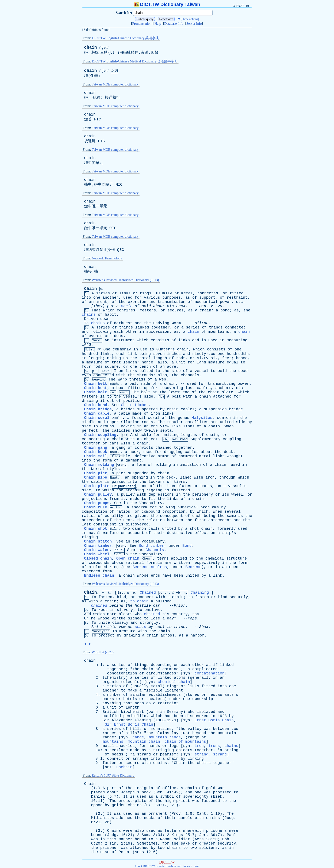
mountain (227, 733)
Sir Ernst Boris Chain (129, 725)
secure (132, 763)
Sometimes (147, 843)
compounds (99, 563)
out (111, 401)
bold (222, 371)
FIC (98, 119)
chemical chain (174, 682)
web (163, 379)
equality (114, 516)
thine (180, 627)
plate (227, 392)
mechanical (206, 302)
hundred (90, 354)
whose (117, 563)
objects (184, 750)
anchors (223, 388)
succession (158, 332)
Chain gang (96, 448)
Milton (201, 323)
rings (146, 293)
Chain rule (96, 507)
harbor (197, 635)
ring (114, 567)
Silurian (130, 422)
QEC (121, 250)
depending (161, 665)
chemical (215, 558)
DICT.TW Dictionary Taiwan (167, 4)
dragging (173, 452)
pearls (167, 754)
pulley (128, 495)
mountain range (165, 737)
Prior (180, 606)
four (86, 367)
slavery (125, 610)
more (112, 614)
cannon (139, 529)
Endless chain (99, 576)
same (231, 516)
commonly (122, 349)
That (96, 310)
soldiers (208, 848)
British (111, 712)
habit (111, 315)
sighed (135, 618)
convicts (144, 448)
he (93, 618)
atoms (180, 678)
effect (201, 533)
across (168, 635)
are (214, 422)
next (128, 520)
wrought (235, 456)
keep (103, 610)
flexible (121, 456)
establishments (165, 695)
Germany (175, 712)
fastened (181, 490)
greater (207, 843)
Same (132, 550)
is (204, 340)
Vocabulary (151, 503)
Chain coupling (100, 435)
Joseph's (130, 792)
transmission (172, 302)
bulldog (164, 601)
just (185, 733)
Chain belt (96, 384)
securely (239, 597)
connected (208, 293)
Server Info (194, 24)
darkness (123, 323)
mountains (219, 332)
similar (138, 695)
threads (137, 379)
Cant (201, 814)
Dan (203, 306)
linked (142, 327)
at (155, 392)
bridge (128, 409)
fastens (90, 396)
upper (113, 422)
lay (175, 733)
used (128, 298)
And (88, 614)
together (161, 327)
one (97, 298)
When (229, 426)
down (105, 319)
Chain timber (135, 405)
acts (139, 703)
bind (121, 597)
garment (134, 460)
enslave (153, 610)
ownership (203, 699)
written (182, 563)
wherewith (193, 831)
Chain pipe (96, 477)
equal (233, 362)
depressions (161, 495)
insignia (144, 788)
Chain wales (97, 550)
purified (112, 716)
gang (121, 448)
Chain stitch (98, 541)
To (86, 323)
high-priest (177, 801)
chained (164, 448)
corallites (197, 422)
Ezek (218, 797)
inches (174, 354)
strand (144, 754)
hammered (188, 456)
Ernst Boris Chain (214, 720)
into (86, 298)
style (113, 469)
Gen (159, 792)
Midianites (102, 818)
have (167, 576)
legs (174, 746)
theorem (140, 507)
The (112, 379)
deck (228, 452)
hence (242, 358)
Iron (119, 371)
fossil (139, 418)
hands (154, 746)
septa (166, 431)
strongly (149, 623)
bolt (146, 392)
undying (161, 323)
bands (206, 486)
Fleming (143, 720)
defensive (145, 456)
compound (151, 512)
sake (185, 843)
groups (107, 426)
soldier (182, 839)
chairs (204, 763)
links (125, 293)
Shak (204, 627)
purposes (171, 298)
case (105, 852)
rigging (154, 490)
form (107, 460)
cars (114, 443)
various (152, 298)
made (146, 384)
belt (134, 384)
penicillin (135, 716)
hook (134, 452)
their (159, 533)
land (86, 344)
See (115, 405)
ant (108, 767)
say (196, 614)
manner (126, 839)
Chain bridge (98, 409)
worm (176, 323)
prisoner (109, 848)
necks (150, 818)
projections (94, 499)
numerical (188, 507)
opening (140, 477)
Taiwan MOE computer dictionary (115, 84)
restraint (237, 298)
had (168, 716)
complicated (205, 669)
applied (179, 558)
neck (181, 306)
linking (196, 759)
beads (117, 754)
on (219, 486)
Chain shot (96, 529)
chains (89, 315)
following (101, 332)
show (137, 431)
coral (154, 418)
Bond (187, 546)
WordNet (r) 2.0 (103, 652)
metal (187, 293)
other (131, 332)
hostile (143, 606)
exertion (137, 302)
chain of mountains (185, 742)
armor (164, 456)
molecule (130, 682)
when (218, 512)
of (115, 293)
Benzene (193, 567)
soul (160, 627)
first (200, 520)
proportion (174, 512)
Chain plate (97, 486)
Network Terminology (107, 258)
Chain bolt (96, 392)
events (96, 336)
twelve (151, 431)
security (227, 843)
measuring (237, 340)
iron (155, 414)
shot (194, 529)
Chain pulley (98, 495)
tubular (175, 422)
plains (162, 733)
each (119, 332)
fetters (148, 310)
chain (91, 47)
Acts (199, 839)
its (226, 495)
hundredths (238, 354)
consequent (171, 516)
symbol (167, 797)
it (102, 396)
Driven (91, 319)
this (112, 627)
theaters (155, 699)
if (215, 665)
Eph (226, 839)
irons (214, 746)
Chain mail (96, 456)
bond (225, 310)
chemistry (115, 678)
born (153, 712)
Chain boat (96, 388)
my (151, 627)
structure (237, 558)
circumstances (161, 673)
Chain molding (99, 465)
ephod (97, 805)
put (111, 306)
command (170, 669)
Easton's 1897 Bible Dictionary (113, 775)
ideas (117, 336)
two (126, 529)
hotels (130, 699)
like (176, 426)
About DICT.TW (145, 866)
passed (119, 482)
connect (146, 597)
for (138, 298)
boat (121, 388)
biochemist (132, 712)
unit (181, 362)
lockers (157, 482)
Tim (113, 843)
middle (89, 422)
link (132, 354)
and (152, 302)
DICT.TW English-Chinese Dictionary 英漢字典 (125, 38)
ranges (109, 733)
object (151, 439)
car (157, 606)
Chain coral (97, 418)
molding (163, 465)
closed (100, 567)
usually (164, 293)
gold (146, 306)
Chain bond (96, 405)
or (135, 293)
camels (185, 818)
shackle (143, 435)
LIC (101, 141)
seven (159, 354)
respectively (206, 563)
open (234, 567)
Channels (155, 550)
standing (135, 490)
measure (95, 362)
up (125, 358)
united (227, 422)
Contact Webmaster (169, 866)
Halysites (202, 418)
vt (112, 53)
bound (97, 835)
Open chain (128, 558)
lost (190, 388)
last (86, 524)
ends (155, 576)
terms (163, 558)
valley (195, 729)
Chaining (200, 593)
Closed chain (98, 558)
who (138, 614)
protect (107, 635)
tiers (180, 482)
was (207, 729)
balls (154, 529)
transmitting (222, 384)
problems (210, 507)
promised (222, 792)
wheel (237, 495)
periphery (203, 495)
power (226, 302)
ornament (98, 302)
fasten (105, 597)
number (114, 695)
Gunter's (166, 349)
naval (94, 533)
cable (124, 414)
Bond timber (151, 546)
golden (119, 805)
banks (108, 699)
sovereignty (196, 797)
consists (160, 340)
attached (222, 396)
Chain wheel (97, 554)
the (122, 302)
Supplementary (206, 439)
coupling (232, 439)
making (114, 358)
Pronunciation (142, 24)
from (114, 499)
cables (204, 388)
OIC (113, 228)
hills (136, 729)
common (224, 418)
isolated (206, 712)
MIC (119, 185)
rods (181, 358)
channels (190, 375)
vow (122, 627)
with (121, 375)
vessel (202, 371)
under (174, 546)
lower (174, 392)
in (142, 332)
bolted (146, 371)
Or (86, 618)
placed (98, 792)
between (175, 520)
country (180, 614)
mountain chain (144, 742)
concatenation (122, 673)
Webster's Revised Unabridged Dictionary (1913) (125, 280)
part (112, 788)
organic (111, 682)
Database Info (174, 24)
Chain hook (96, 452)
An (107, 340)
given (141, 516)
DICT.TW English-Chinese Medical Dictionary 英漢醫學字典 (135, 61)
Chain (91, 289)
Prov (176, 814)
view (165, 426)
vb (178, 593)
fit (152, 499)
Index (187, 866)
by (162, 409)
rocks (147, 422)
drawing (90, 401)
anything (112, 703)
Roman (166, 839)
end (186, 392)
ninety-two (204, 354)
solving (167, 507)
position (132, 401)
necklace (119, 750)
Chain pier (96, 473)
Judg (229, 818)
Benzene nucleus (150, 567)
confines (126, 310)
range (108, 737)
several (233, 512)
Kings (177, 835)
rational (135, 563)
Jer (203, 835)
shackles (125, 746)
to (243, 362)
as (188, 298)
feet (227, 358)
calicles (121, 431)
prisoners (216, 831)
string (231, 750)
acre (172, 367)
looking (127, 426)
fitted (237, 293)
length (96, 358)
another (111, 298)
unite (104, 623)
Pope (192, 618)
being (145, 354)
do (130, 627)
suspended (138, 473)
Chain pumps (97, 503)
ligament (174, 690)
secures (176, 310)
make (132, 690)
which (109, 310)
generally (200, 678)
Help (158, 24)
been (178, 576)
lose (155, 618)
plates (184, 486)
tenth (145, 367)
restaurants (221, 695)
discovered (137, 524)
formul (153, 563)
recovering (171, 388)
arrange (141, 759)
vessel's (132, 396)
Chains (114, 831)
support (207, 298)
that (116, 362)
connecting (93, 439)
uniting (171, 435)
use (144, 349)
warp (122, 379)
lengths (189, 435)
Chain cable (97, 414)
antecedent (93, 520)
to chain (139, 601)
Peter (124, 852)
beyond (199, 733)
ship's (229, 533)
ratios (123, 512)
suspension (215, 409)
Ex (149, 805)
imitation (191, 465)
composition (94, 512)
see (127, 567)
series (103, 293)
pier (121, 473)
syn (186, 673)
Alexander (122, 720)
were (128, 831)
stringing (163, 750)
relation (155, 520)
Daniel (98, 797)
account (136, 533)
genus (184, 418)
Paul (231, 835)
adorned (124, 818)
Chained (148, 593)
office (169, 788)
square (112, 367)
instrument (123, 340)
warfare (111, 533)
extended (91, 571)
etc (239, 302)
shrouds (145, 375)
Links (196, 866)
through (227, 477)
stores (192, 695)
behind (116, 606)
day (170, 618)
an (162, 367)
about (159, 306)
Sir (106, 720)
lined (186, 477)
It (125, 797)
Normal (98, 469)
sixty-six (207, 358)
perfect (90, 431)
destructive (180, 533)
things (126, 327)
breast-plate (132, 801)
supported (147, 409)
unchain (124, 767)
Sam (145, 835)
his (170, 306)
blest (124, 614)
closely (120, 623)
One (107, 349)
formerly (226, 529)
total (145, 358)
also (162, 362)
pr (166, 593)
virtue (119, 618)
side (176, 371)
